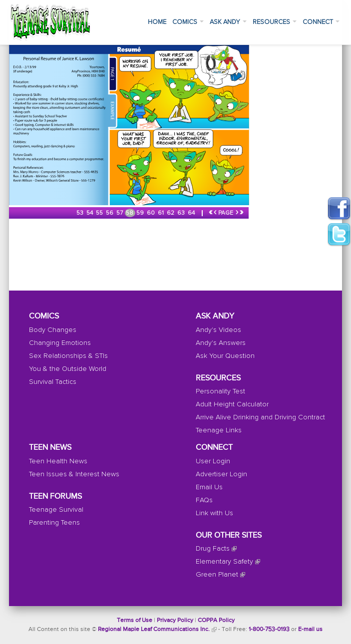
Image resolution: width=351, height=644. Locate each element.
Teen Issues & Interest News (74, 474)
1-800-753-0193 (269, 630)
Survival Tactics (53, 382)
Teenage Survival (56, 510)
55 (100, 213)
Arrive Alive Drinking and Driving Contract (260, 417)
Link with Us (214, 513)
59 (141, 213)
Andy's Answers (221, 343)
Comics (188, 22)
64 (192, 213)
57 (120, 213)
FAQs (204, 500)
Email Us (209, 487)
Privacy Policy (175, 621)
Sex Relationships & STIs (68, 356)
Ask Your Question (225, 356)
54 (90, 213)
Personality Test (220, 391)
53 (81, 213)
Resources (275, 22)
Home (157, 22)
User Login (213, 461)
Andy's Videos (218, 330)
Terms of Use (135, 621)
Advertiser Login (221, 474)
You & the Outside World (68, 369)
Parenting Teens (54, 523)
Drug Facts (213, 549)
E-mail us (310, 630)
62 (171, 213)
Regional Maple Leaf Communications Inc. (154, 630)
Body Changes (53, 330)
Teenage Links (219, 430)
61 (162, 213)
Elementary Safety (224, 562)
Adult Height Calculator (232, 404)
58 (130, 213)
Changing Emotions (60, 343)
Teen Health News (58, 461)
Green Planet (217, 575)
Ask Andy (228, 22)
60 (152, 213)
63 (182, 213)
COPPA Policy (216, 621)
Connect (321, 22)
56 (110, 213)
